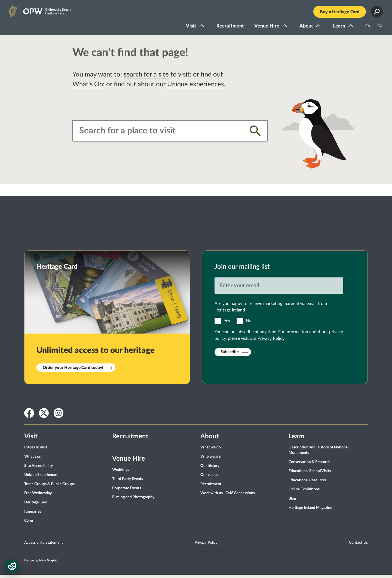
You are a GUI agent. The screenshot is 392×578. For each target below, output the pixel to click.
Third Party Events (128, 482)
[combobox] (160, 134)
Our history (210, 469)
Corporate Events (127, 491)
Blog (292, 502)
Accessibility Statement (44, 546)
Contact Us (358, 546)
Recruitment (227, 28)
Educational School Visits (310, 475)
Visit (188, 28)
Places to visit (36, 451)
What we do (211, 451)
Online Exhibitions (304, 493)
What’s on (33, 460)
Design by (41, 564)
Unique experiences (195, 88)
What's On (88, 88)
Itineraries (33, 515)
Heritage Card (36, 506)
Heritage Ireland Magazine (310, 511)
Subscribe (230, 355)
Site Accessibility (39, 469)
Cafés (29, 524)
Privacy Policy (271, 342)
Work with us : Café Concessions (228, 497)
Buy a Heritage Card (337, 14)
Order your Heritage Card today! (73, 371)
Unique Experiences (41, 478)
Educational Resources (307, 484)
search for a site (146, 78)
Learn (336, 28)
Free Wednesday (38, 497)
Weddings (121, 473)
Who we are (210, 460)
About (304, 28)
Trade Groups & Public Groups (49, 487)
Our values (209, 478)
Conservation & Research (310, 465)
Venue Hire (264, 28)
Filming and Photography (133, 501)
